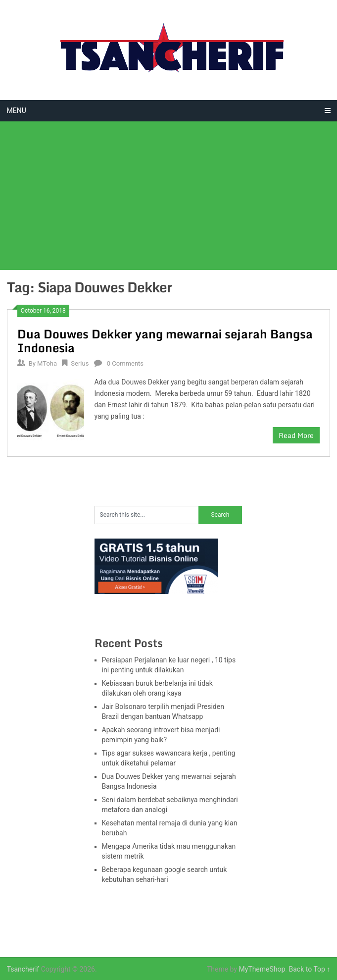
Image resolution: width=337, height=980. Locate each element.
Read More (296, 435)
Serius (80, 363)
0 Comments (125, 363)
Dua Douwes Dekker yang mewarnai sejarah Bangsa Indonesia (165, 341)
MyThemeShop (262, 969)
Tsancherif (23, 969)
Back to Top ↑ (310, 969)
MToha (47, 363)
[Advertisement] (169, 196)
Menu (17, 110)
